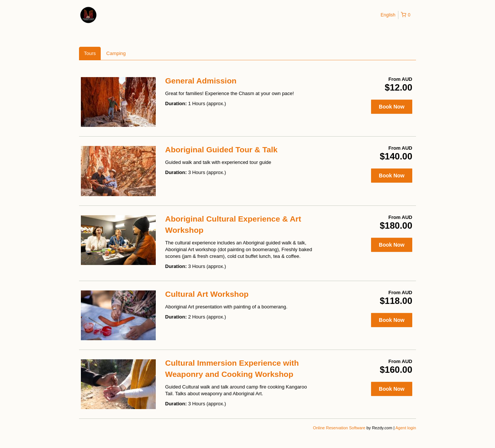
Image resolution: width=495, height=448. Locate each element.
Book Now (392, 107)
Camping (116, 53)
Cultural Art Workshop (207, 294)
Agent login (406, 428)
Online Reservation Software (339, 428)
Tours (90, 53)
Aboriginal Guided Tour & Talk (221, 150)
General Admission (201, 81)
